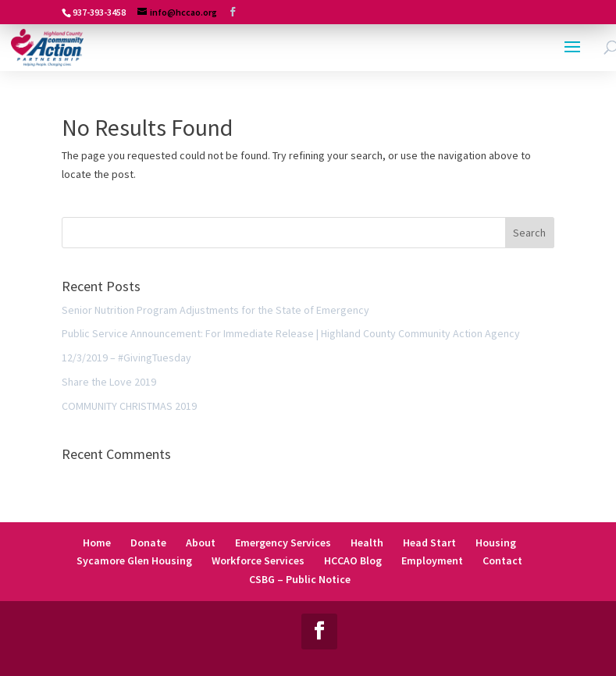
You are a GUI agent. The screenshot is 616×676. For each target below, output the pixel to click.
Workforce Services (258, 560)
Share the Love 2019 (109, 382)
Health (367, 543)
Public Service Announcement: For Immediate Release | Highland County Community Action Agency (291, 333)
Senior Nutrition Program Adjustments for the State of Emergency (215, 310)
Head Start (429, 543)
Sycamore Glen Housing (134, 560)
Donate (148, 543)
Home (97, 543)
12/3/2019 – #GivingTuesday (126, 358)
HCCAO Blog (353, 560)
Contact (502, 560)
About (201, 543)
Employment (432, 560)
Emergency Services (283, 543)
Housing (496, 543)
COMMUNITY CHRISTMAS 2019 (129, 406)
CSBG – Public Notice (300, 579)
